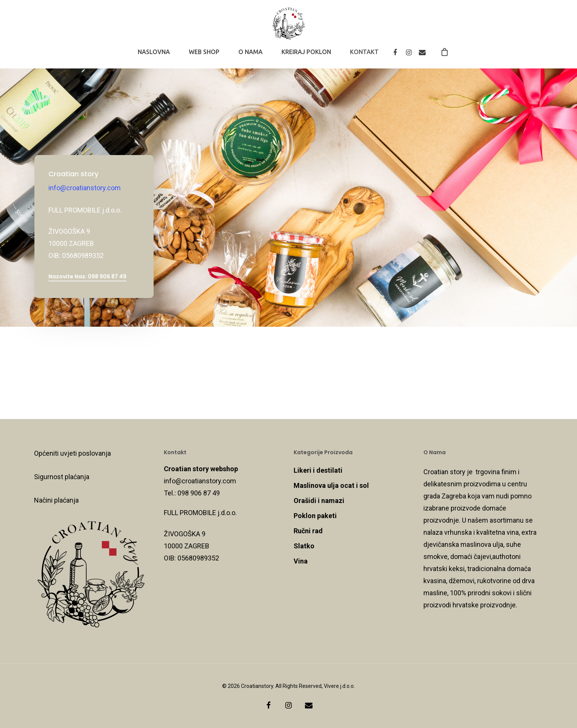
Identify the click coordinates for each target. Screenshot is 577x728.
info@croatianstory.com (85, 188)
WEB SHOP (204, 57)
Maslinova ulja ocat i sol (331, 485)
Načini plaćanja (56, 500)
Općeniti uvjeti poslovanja (72, 453)
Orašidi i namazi (319, 501)
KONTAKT (364, 57)
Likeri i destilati (318, 470)
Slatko (304, 546)
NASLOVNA (154, 57)
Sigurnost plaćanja (62, 477)
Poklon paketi (315, 516)
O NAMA (250, 57)
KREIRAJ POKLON (306, 57)
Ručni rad (308, 531)
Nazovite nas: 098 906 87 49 (87, 276)
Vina (301, 561)
